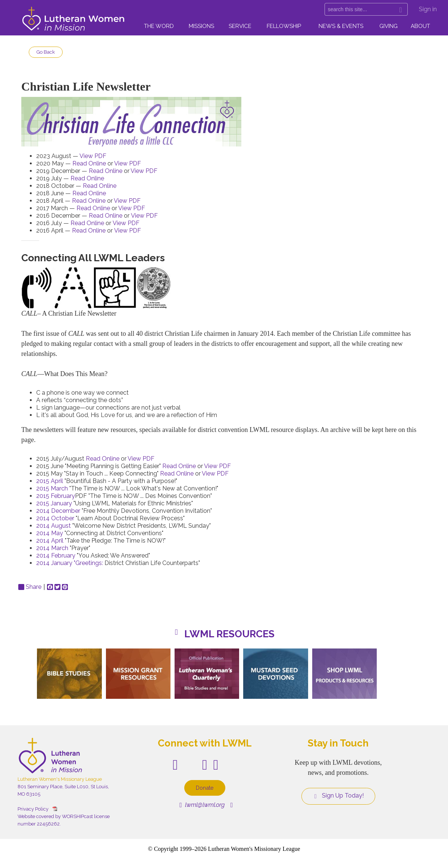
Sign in (428, 9)
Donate (205, 788)
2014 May (50, 533)
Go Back (46, 52)
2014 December (59, 511)
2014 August (54, 526)
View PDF (93, 156)
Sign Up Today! (338, 796)
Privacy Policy (33, 809)
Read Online (89, 163)
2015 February (56, 496)
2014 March (52, 548)
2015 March (52, 488)
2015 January (55, 503)
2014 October (55, 518)
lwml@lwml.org (202, 805)
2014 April (51, 541)
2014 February (56, 555)
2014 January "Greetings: (70, 563)
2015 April (50, 481)
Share (30, 587)
